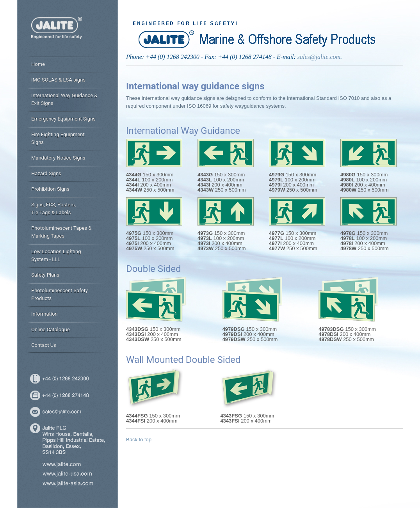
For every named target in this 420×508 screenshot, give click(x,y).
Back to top (139, 440)
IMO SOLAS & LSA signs (58, 80)
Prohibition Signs (50, 189)
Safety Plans (45, 275)
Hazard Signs (46, 173)
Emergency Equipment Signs (63, 119)
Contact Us (44, 345)
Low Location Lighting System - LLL (56, 255)
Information (44, 314)
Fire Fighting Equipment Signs (58, 138)
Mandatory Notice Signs (58, 158)
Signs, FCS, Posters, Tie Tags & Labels (53, 209)
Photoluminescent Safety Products (60, 294)
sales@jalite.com (319, 57)
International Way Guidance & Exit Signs (64, 99)
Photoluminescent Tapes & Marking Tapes (61, 232)
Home (38, 64)
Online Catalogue (51, 329)
